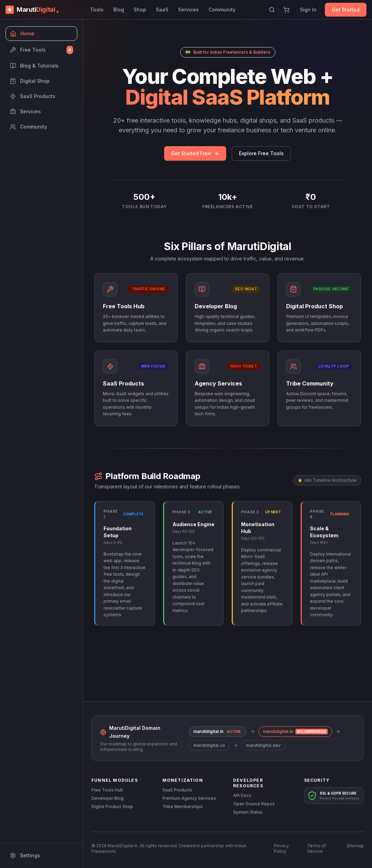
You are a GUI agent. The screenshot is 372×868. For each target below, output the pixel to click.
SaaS (162, 10)
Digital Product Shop (112, 807)
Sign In (308, 10)
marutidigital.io (295, 732)
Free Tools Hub (107, 790)
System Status (248, 812)
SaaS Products (177, 790)
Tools (97, 10)
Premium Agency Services (189, 798)
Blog (119, 10)
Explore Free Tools (261, 153)
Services (188, 10)
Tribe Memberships (183, 807)
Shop (140, 10)
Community (222, 10)
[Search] (272, 10)
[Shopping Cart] (286, 10)
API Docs (242, 795)
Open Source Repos (254, 804)
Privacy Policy (281, 848)
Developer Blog (108, 798)
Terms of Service (317, 848)
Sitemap (355, 846)
